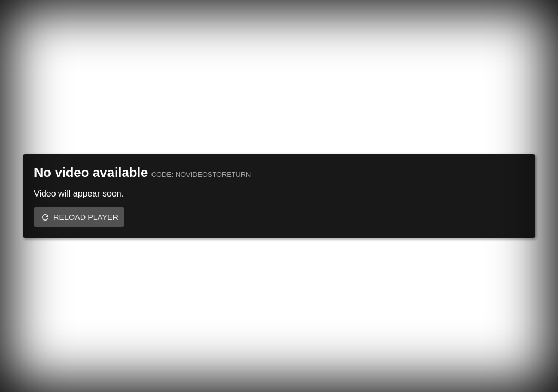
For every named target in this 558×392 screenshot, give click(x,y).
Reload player (86, 217)
